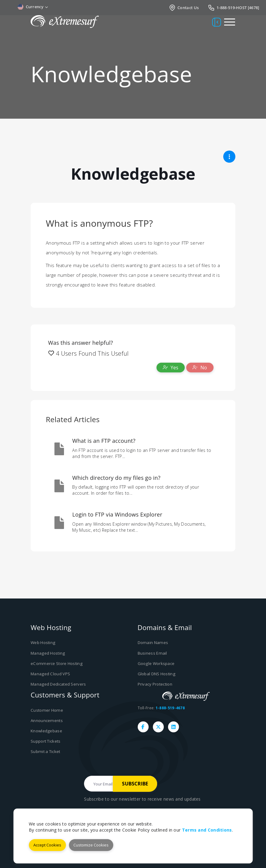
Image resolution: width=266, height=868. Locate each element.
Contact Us (184, 8)
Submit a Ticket (45, 750)
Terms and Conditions (207, 830)
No (200, 368)
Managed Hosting (48, 653)
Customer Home (46, 709)
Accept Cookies (47, 845)
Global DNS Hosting (156, 673)
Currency (33, 7)
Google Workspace (156, 663)
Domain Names (152, 643)
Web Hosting (43, 643)
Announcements (46, 720)
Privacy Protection (155, 683)
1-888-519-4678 (170, 707)
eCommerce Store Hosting (56, 663)
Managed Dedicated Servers (58, 683)
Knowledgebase (46, 730)
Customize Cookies (91, 845)
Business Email (152, 653)
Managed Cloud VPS (50, 673)
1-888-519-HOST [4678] (233, 8)
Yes (170, 368)
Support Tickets (46, 740)
